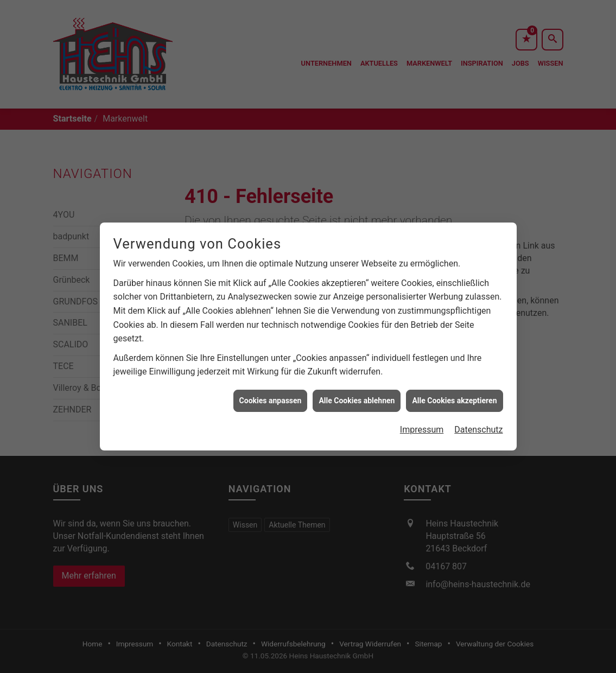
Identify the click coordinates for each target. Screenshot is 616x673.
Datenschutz (478, 424)
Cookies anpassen (271, 395)
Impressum (422, 424)
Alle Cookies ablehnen (357, 395)
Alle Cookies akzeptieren (454, 395)
